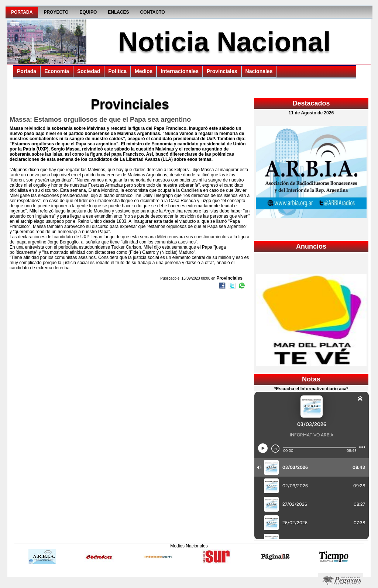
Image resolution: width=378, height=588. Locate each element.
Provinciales (222, 71)
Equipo (88, 12)
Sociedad (89, 71)
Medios (144, 71)
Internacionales (180, 71)
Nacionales (259, 71)
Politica (117, 71)
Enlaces (118, 12)
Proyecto (56, 12)
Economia (57, 71)
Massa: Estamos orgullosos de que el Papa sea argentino (100, 120)
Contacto (153, 12)
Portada (22, 12)
